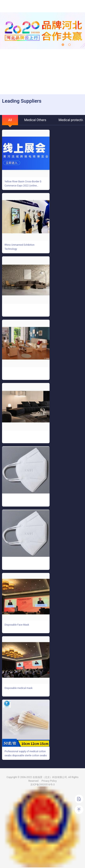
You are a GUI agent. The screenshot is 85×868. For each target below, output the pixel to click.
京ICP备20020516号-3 (42, 785)
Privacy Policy (49, 781)
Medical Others (35, 120)
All (10, 120)
